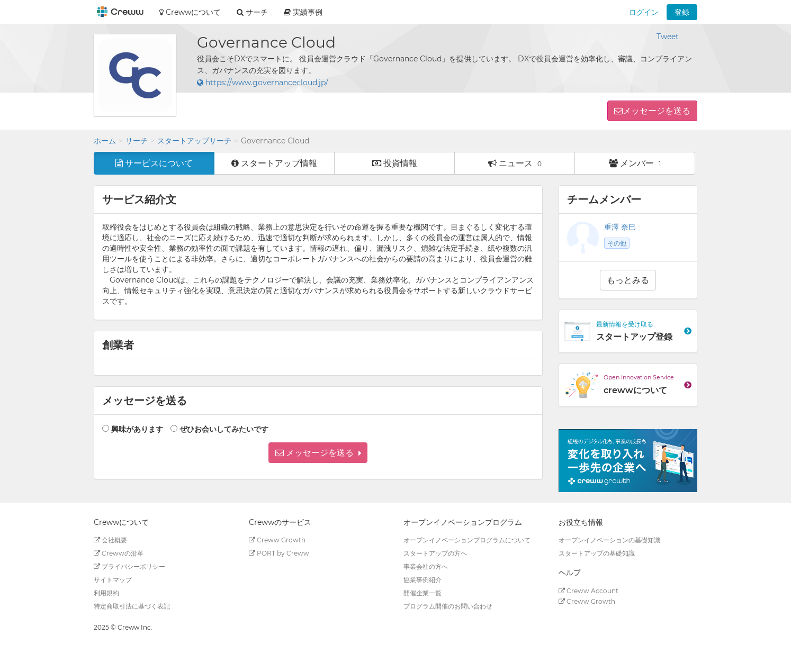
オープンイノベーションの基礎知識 (609, 540)
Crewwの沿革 (119, 553)
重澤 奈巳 (620, 227)
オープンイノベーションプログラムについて (467, 540)
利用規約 (106, 593)
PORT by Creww (279, 553)
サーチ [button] (252, 12)
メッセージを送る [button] (657, 111)
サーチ (137, 141)
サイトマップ (113, 580)
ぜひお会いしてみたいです (224, 429)
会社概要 (110, 540)
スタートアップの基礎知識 (597, 553)
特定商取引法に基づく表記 (132, 606)
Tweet (668, 37)
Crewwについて (190, 12)
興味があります (137, 429)
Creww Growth (277, 540)
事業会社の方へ (426, 566)
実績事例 (303, 12)
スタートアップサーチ (194, 141)
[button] (318, 453)
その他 (617, 243)
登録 (682, 12)
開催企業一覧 (423, 593)
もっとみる (628, 280)
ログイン (644, 12)
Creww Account (588, 591)
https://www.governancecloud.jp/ (263, 83)
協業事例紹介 (423, 580)
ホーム (105, 141)
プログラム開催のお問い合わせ (448, 606)
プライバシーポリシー (129, 566)
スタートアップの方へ (435, 553)
